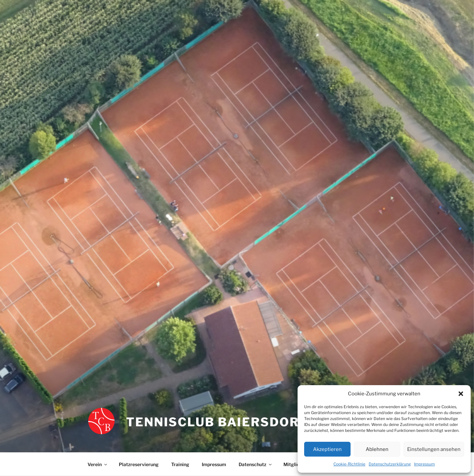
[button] (461, 394)
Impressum (424, 464)
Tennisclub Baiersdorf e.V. (231, 422)
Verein (98, 464)
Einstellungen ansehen (434, 449)
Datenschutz (256, 464)
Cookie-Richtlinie (349, 464)
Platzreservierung (139, 464)
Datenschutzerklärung (390, 464)
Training (180, 464)
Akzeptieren (327, 449)
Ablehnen (377, 449)
